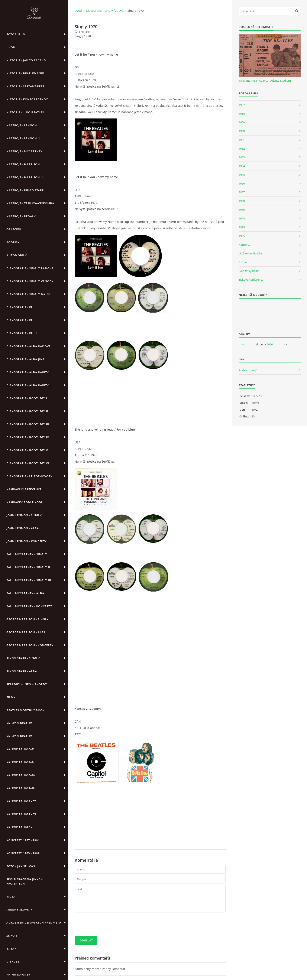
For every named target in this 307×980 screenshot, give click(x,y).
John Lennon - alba (23, 528)
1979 (242, 227)
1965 (242, 175)
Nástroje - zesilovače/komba (30, 203)
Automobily (17, 255)
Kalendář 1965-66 (21, 775)
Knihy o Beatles (20, 723)
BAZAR (11, 948)
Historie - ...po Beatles (25, 112)
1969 (242, 210)
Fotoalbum (16, 34)
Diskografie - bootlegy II (27, 411)
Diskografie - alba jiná (26, 359)
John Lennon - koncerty (27, 541)
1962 (242, 149)
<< (243, 344)
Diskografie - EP (20, 307)
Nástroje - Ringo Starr (25, 190)
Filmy (11, 697)
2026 (270, 344)
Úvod (11, 47)
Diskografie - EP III (22, 333)
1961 (242, 140)
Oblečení (14, 229)
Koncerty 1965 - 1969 (23, 853)
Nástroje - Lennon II (23, 138)
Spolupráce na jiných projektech (25, 881)
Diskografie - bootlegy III (28, 424)
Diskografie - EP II (21, 320)
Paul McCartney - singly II (28, 567)
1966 (242, 183)
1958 (242, 114)
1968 (242, 201)
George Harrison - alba (26, 632)
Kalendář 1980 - (19, 827)
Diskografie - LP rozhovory (29, 476)
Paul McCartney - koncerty (29, 606)
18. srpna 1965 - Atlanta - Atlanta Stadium (265, 81)
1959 (242, 122)
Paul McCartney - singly (27, 554)
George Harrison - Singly (28, 619)
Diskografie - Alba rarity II (29, 385)
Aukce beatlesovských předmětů (34, 922)
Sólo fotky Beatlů (250, 271)
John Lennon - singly (24, 515)
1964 (242, 166)
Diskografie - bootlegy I (27, 398)
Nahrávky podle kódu (25, 502)
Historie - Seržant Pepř (25, 86)
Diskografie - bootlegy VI (28, 463)
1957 (242, 105)
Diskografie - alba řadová (29, 346)
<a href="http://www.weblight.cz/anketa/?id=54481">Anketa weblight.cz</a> (270, 312)
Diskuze (13, 961)
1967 (242, 192)
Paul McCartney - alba (25, 593)
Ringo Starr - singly (23, 658)
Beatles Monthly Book (25, 710)
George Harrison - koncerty (30, 645)
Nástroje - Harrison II (25, 177)
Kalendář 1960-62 (21, 749)
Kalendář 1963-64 (21, 762)
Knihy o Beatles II (21, 736)
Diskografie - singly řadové (30, 268)
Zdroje (12, 935)
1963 (242, 157)
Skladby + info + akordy (27, 684)
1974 (242, 218)
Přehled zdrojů (248, 370)
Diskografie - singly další (28, 294)
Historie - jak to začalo (26, 60)
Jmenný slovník (19, 909)
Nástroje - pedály (21, 216)
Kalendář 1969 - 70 (21, 801)
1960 (242, 131)
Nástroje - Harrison (23, 164)
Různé (243, 262)
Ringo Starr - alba (22, 671)
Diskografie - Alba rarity (28, 372)
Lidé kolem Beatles (251, 253)
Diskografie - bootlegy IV (28, 437)
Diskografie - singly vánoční (31, 281)
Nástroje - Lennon (22, 125)
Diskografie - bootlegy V (27, 450)
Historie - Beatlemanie (25, 73)
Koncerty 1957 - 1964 (23, 840)
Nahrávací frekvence (24, 489)
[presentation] (107, 926)
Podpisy (13, 242)
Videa (11, 896)
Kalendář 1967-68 (21, 788)
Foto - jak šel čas (21, 866)
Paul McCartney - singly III (29, 580)
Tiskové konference (251, 280)
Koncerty (245, 245)
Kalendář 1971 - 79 (21, 814)
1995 (242, 236)
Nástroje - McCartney (24, 151)
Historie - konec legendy (27, 99)
